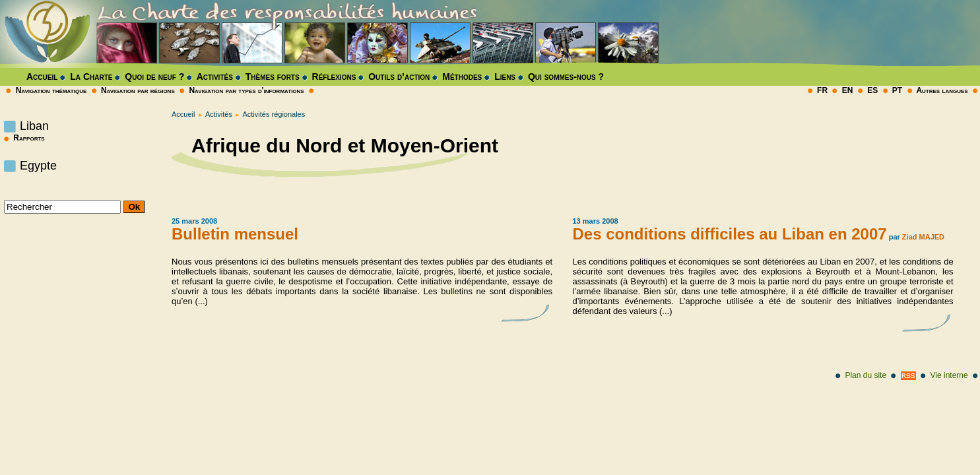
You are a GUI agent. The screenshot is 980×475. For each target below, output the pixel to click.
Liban (34, 126)
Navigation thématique (51, 90)
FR (822, 90)
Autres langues (942, 90)
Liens (505, 77)
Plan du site (866, 375)
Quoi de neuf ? (154, 77)
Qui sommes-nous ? (566, 77)
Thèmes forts (273, 77)
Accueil (42, 77)
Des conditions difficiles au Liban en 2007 (730, 234)
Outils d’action (399, 77)
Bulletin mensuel (235, 234)
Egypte (38, 166)
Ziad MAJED (923, 237)
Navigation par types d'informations (246, 90)
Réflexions (334, 77)
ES (872, 90)
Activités (215, 77)
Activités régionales (274, 114)
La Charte (91, 77)
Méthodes (462, 77)
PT (897, 90)
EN (848, 90)
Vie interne (949, 375)
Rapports (23, 138)
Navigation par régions (138, 90)
